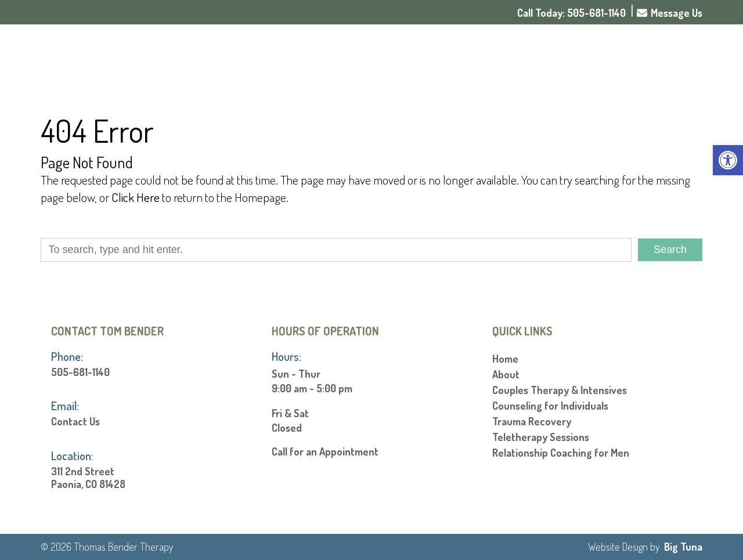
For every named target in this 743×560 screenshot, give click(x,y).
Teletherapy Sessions (541, 437)
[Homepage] (140, 81)
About (502, 57)
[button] (728, 160)
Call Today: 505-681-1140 (571, 13)
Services (562, 57)
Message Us (670, 13)
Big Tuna (683, 547)
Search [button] (670, 250)
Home (458, 57)
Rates (620, 57)
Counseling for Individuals (550, 406)
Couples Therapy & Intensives (560, 390)
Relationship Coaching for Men (561, 453)
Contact (672, 57)
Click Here (136, 197)
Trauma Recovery (532, 421)
